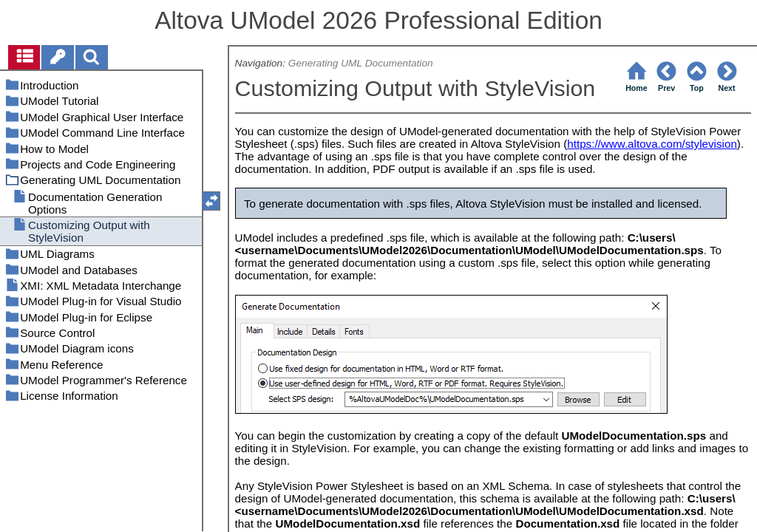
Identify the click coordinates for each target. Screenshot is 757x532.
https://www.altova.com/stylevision (652, 144)
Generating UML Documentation (361, 63)
